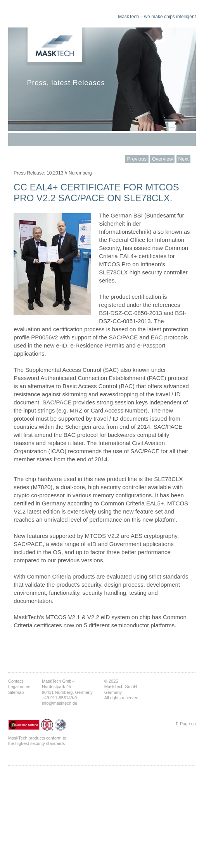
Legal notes (19, 687)
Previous (137, 159)
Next (183, 159)
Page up (188, 724)
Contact (16, 681)
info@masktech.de (60, 703)
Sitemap (16, 692)
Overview (163, 159)
